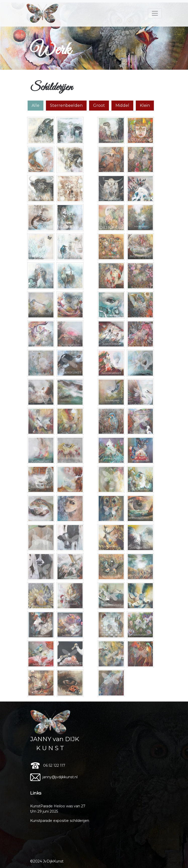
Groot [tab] (99, 105)
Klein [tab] (145, 105)
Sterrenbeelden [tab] (66, 105)
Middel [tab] (122, 105)
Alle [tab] (36, 105)
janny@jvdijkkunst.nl (54, 777)
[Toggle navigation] (155, 13)
